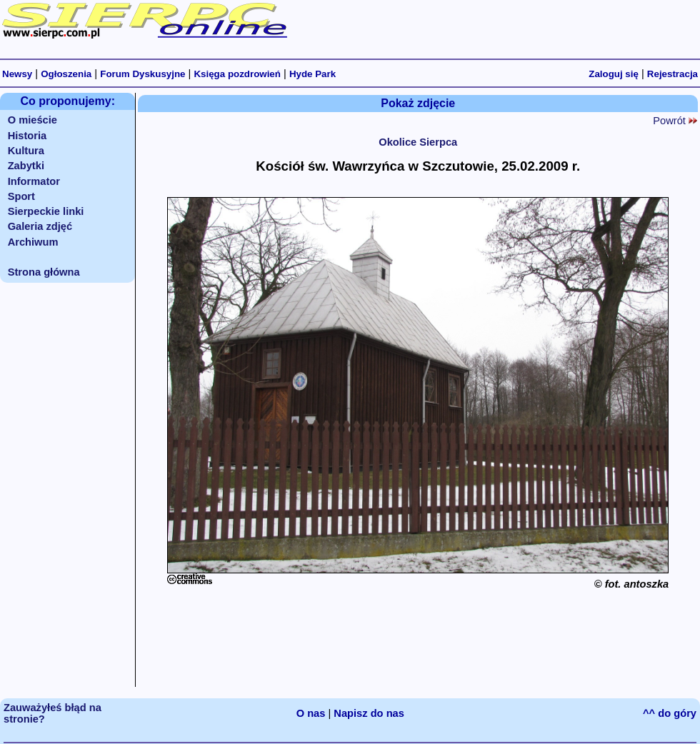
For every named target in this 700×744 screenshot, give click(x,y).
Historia (27, 136)
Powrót (675, 121)
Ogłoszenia (66, 74)
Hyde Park (312, 74)
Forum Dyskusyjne (142, 74)
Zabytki (26, 166)
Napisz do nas (369, 713)
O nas (311, 713)
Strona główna (44, 272)
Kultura (26, 151)
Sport (21, 196)
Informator (34, 181)
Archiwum (33, 242)
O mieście (32, 120)
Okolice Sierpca (418, 142)
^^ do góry (670, 713)
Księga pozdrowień (237, 74)
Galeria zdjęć (40, 226)
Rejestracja (672, 74)
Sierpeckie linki (46, 211)
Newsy (17, 74)
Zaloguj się (614, 74)
